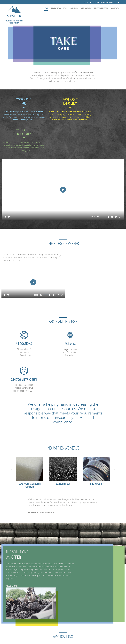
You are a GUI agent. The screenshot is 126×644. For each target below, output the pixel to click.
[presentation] (25, 79)
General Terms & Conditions (110, 642)
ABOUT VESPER (116, 9)
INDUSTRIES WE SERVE (59, 9)
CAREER (102, 3)
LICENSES (96, 3)
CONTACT (117, 3)
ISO (90, 3)
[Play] (6, 189)
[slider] (49, 189)
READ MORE (14, 508)
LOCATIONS (110, 3)
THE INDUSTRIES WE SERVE (43, 434)
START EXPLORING (12, 565)
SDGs (86, 3)
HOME (46, 9)
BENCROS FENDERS (101, 9)
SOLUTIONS (74, 9)
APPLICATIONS (86, 9)
